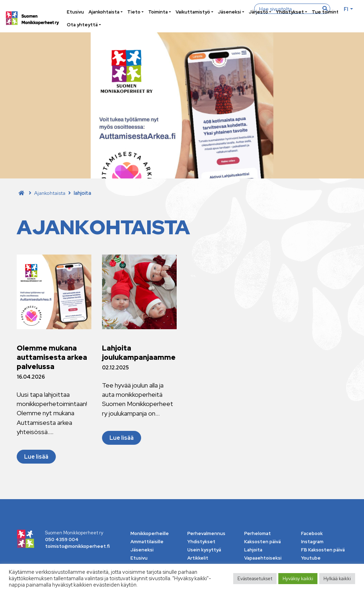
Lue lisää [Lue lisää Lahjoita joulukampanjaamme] (122, 438)
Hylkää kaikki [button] (337, 579)
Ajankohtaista (104, 12)
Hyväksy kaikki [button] (298, 579)
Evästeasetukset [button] (255, 579)
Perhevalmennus (206, 533)
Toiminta (158, 12)
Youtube (311, 558)
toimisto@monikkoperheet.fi (77, 546)
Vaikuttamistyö (193, 12)
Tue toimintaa (328, 12)
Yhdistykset (290, 12)
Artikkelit (198, 558)
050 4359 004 (62, 539)
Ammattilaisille (147, 542)
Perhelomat (258, 533)
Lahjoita (253, 550)
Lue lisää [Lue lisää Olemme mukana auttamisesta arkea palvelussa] (36, 457)
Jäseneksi (229, 12)
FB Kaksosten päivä (323, 550)
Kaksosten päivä (263, 542)
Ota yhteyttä (82, 25)
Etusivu (75, 12)
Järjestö (258, 12)
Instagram (312, 542)
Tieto (134, 12)
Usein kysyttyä (204, 550)
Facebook (312, 533)
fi (346, 9)
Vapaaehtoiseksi (263, 558)
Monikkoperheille (150, 533)
